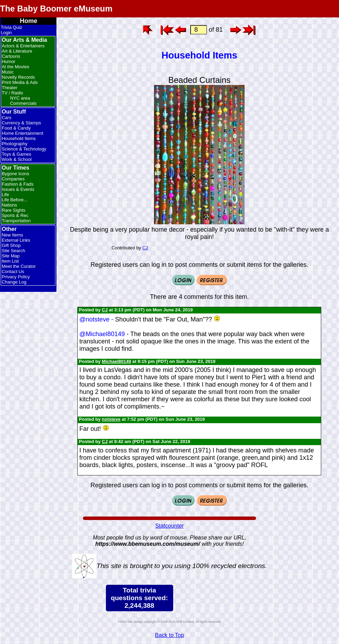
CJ (145, 248)
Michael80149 (116, 361)
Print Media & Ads (20, 82)
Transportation (16, 221)
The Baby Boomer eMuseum (56, 9)
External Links (16, 240)
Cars (6, 118)
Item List (10, 261)
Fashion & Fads (18, 184)
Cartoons (11, 56)
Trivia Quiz (11, 27)
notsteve (111, 419)
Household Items (19, 138)
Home (29, 21)
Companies (13, 179)
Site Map (11, 256)
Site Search (13, 251)
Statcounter (170, 526)
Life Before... (15, 200)
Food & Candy (16, 128)
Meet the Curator (19, 266)
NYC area (20, 98)
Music (8, 72)
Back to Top (169, 635)
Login (6, 33)
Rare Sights (14, 210)
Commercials (23, 103)
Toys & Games (17, 154)
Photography (15, 144)
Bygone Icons (16, 174)
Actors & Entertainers (23, 46)
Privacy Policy (16, 277)
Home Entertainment (22, 133)
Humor (9, 61)
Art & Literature (17, 51)
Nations (9, 205)
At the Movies (16, 67)
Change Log (14, 282)
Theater (10, 88)
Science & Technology (24, 149)
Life (5, 195)
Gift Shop (11, 245)
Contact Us (13, 271)
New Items (12, 235)
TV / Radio (12, 93)
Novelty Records (18, 77)
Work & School (17, 159)
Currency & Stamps (21, 123)
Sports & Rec (15, 215)
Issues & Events (18, 189)
